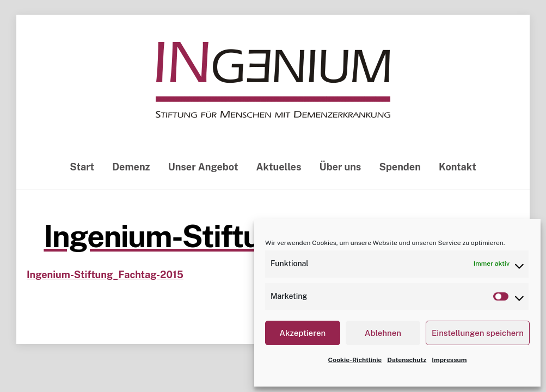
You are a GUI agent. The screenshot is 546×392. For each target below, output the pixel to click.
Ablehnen (383, 333)
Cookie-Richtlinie (355, 360)
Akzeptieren (302, 333)
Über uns (341, 168)
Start (82, 168)
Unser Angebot (203, 168)
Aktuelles (279, 168)
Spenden (400, 168)
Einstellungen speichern (478, 333)
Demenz (131, 168)
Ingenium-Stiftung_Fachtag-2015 (105, 276)
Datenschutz (407, 360)
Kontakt (458, 168)
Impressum (449, 360)
